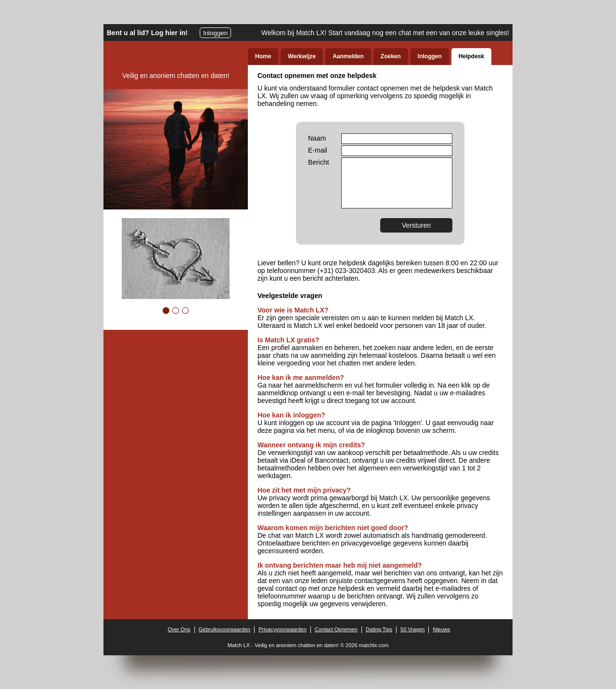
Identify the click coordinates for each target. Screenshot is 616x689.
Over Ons (179, 629)
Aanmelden (348, 56)
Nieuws (441, 629)
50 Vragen (412, 629)
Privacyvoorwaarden (282, 629)
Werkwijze (302, 56)
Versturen (416, 225)
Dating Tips (379, 629)
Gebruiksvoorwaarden (225, 629)
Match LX (239, 645)
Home (263, 56)
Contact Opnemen (336, 629)
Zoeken (391, 56)
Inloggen (215, 33)
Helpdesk (471, 56)
